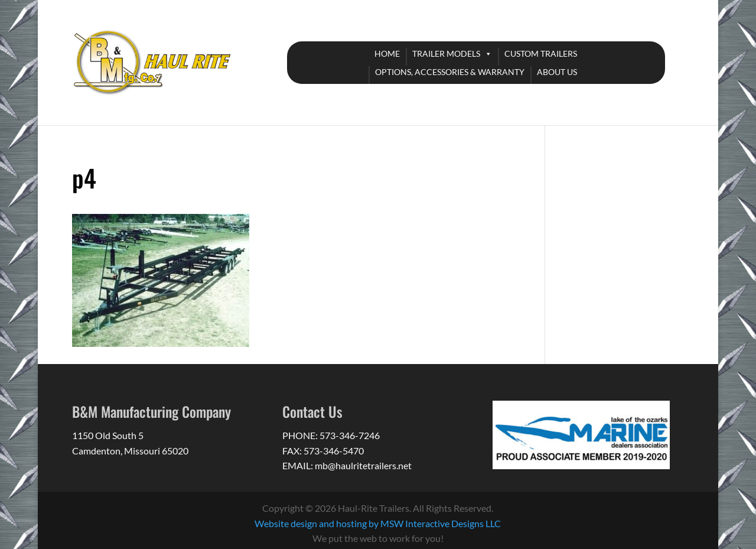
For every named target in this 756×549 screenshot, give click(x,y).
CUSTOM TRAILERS (541, 53)
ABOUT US (557, 72)
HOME (387, 53)
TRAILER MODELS (446, 53)
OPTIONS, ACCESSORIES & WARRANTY (450, 72)
